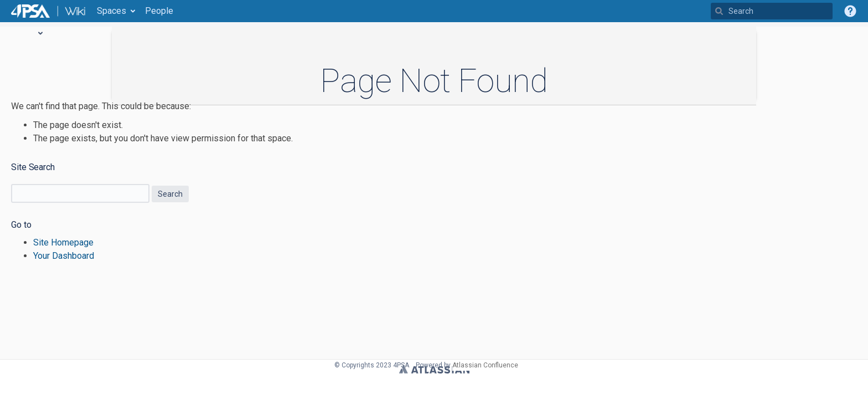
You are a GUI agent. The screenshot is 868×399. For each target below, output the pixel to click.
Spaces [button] (112, 11)
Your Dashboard (64, 256)
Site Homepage (63, 242)
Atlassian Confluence (485, 365)
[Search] (719, 11)
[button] (850, 11)
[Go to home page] (48, 11)
